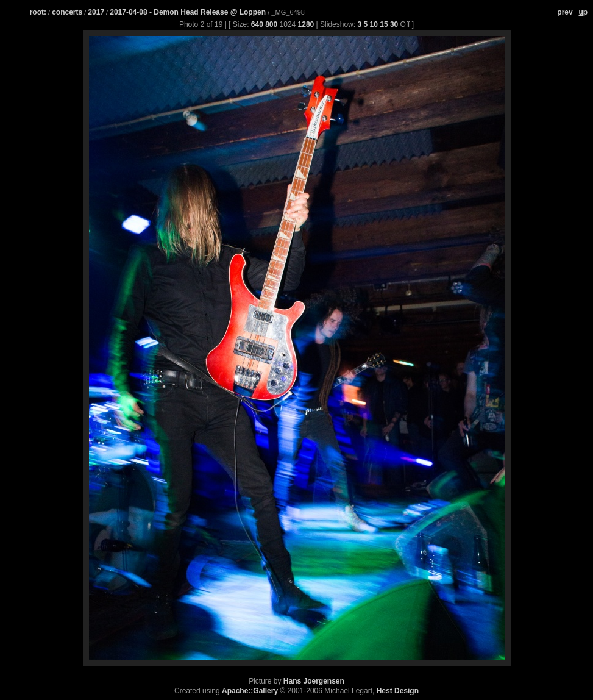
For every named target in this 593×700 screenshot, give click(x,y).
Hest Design (398, 691)
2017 (96, 12)
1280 (306, 24)
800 (271, 24)
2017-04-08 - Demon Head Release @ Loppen (189, 12)
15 (384, 24)
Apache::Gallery (250, 691)
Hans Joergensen (314, 681)
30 (394, 24)
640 (257, 24)
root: (38, 12)
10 (374, 24)
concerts (67, 12)
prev (565, 12)
